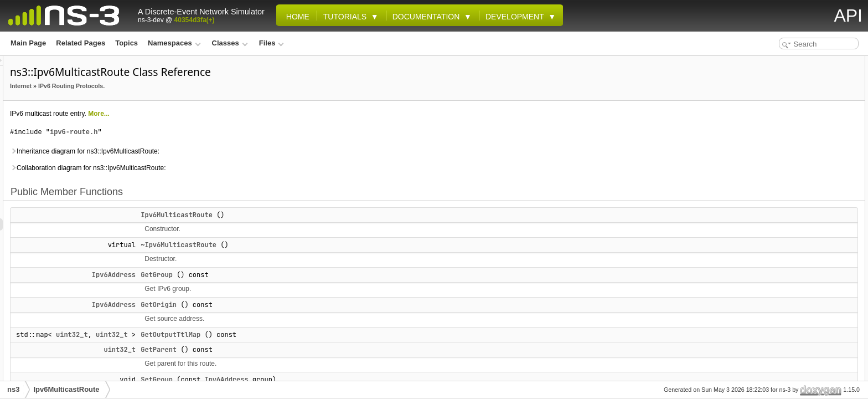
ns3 (13, 389)
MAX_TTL (769, 221)
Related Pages (81, 43)
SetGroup (295, 380)
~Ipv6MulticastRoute (317, 245)
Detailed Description (777, 294)
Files (272, 43)
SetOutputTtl (774, 172)
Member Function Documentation (797, 342)
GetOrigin (297, 305)
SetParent (769, 184)
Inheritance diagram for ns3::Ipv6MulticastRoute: (223, 151)
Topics (126, 43)
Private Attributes (772, 233)
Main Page (28, 43)
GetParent (297, 350)
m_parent (768, 269)
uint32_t (210, 335)
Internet (159, 86)
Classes (230, 43)
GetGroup (295, 275)
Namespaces (174, 43)
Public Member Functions (785, 62)
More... (237, 114)
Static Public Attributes (781, 196)
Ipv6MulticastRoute (315, 215)
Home (296, 17)
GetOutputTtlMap (309, 335)
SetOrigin (768, 160)
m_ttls (763, 282)
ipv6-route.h (212, 132)
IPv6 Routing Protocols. (210, 86)
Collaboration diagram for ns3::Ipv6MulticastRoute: (226, 168)
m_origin (768, 257)
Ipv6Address (252, 275)
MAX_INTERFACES (784, 208)
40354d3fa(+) (195, 20)
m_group (768, 245)
